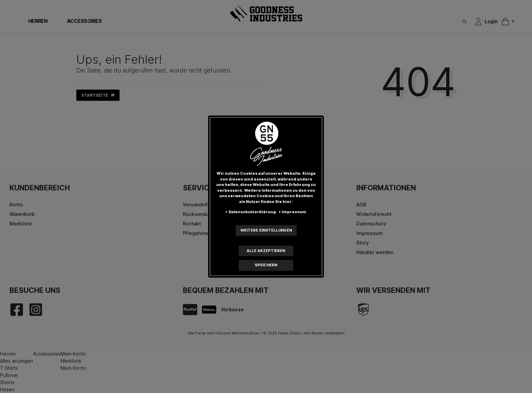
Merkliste (21, 224)
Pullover (9, 375)
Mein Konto (73, 354)
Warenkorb (22, 214)
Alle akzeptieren (266, 251)
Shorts (7, 382)
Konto (16, 205)
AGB (361, 205)
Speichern (266, 265)
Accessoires (84, 21)
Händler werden (375, 252)
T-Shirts (9, 368)
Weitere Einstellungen (266, 230)
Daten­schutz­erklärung (251, 212)
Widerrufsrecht (374, 214)
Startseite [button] (98, 95)
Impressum (370, 233)
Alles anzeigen (17, 361)
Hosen (7, 389)
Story (363, 243)
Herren (38, 21)
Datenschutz (371, 224)
